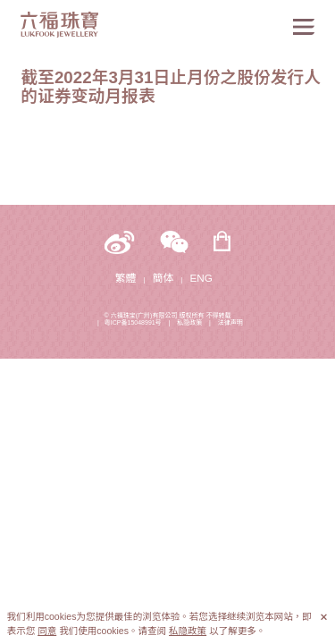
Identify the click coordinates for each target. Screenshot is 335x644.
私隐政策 (189, 322)
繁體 (126, 278)
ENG (201, 278)
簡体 (163, 278)
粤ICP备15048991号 (133, 322)
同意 (47, 631)
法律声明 (230, 322)
